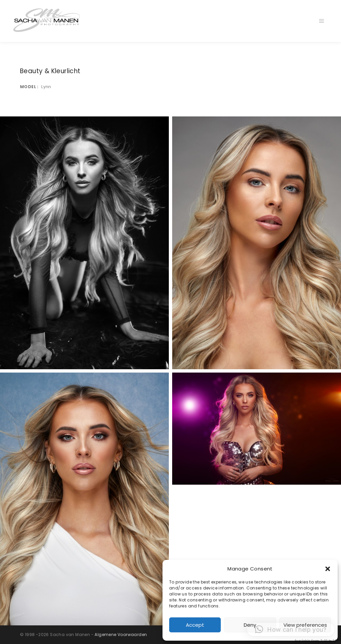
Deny (250, 625)
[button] (328, 569)
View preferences (305, 625)
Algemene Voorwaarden (121, 635)
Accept (195, 625)
